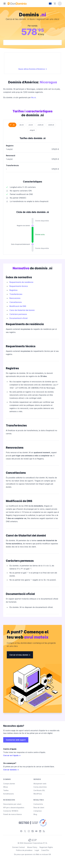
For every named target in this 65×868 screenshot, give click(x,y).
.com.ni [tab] (40, 125)
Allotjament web (40, 784)
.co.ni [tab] (30, 125)
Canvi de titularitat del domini (22, 310)
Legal (37, 850)
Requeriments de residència (21, 282)
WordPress (38, 794)
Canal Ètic (45, 850)
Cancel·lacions (16, 302)
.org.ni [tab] (32, 130)
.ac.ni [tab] (21, 125)
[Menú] (5, 4)
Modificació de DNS (18, 306)
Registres (13, 290)
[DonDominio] (17, 4)
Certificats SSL (39, 790)
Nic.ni (33, 97)
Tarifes (6, 790)
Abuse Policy (32, 847)
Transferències (16, 294)
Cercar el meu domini (20, 655)
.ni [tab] (13, 125)
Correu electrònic (40, 787)
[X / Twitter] (25, 831)
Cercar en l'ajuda (12, 755)
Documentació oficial (18, 318)
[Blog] (44, 831)
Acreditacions (8, 794)
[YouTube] (36, 831)
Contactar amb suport (16, 740)
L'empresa (37, 811)
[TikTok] (33, 831)
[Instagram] (29, 831)
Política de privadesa (24, 850)
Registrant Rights (46, 847)
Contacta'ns (38, 804)
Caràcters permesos (18, 314)
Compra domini (9, 784)
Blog (35, 814)
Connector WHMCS (11, 811)
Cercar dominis (11, 770)
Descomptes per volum (12, 804)
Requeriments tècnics (19, 286)
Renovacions (15, 298)
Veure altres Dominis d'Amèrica (33, 69)
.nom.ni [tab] (51, 125)
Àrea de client (39, 808)
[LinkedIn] (40, 831)
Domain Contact (19, 847)
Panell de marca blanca (12, 814)
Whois (6, 787)
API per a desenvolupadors (14, 808)
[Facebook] (21, 831)
